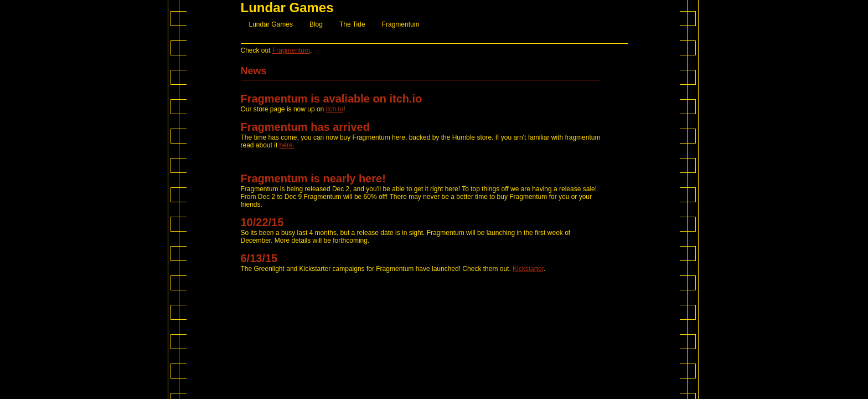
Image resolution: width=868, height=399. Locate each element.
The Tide (352, 24)
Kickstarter (528, 269)
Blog (316, 24)
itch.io (335, 109)
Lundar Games (271, 24)
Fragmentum (401, 24)
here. (287, 145)
